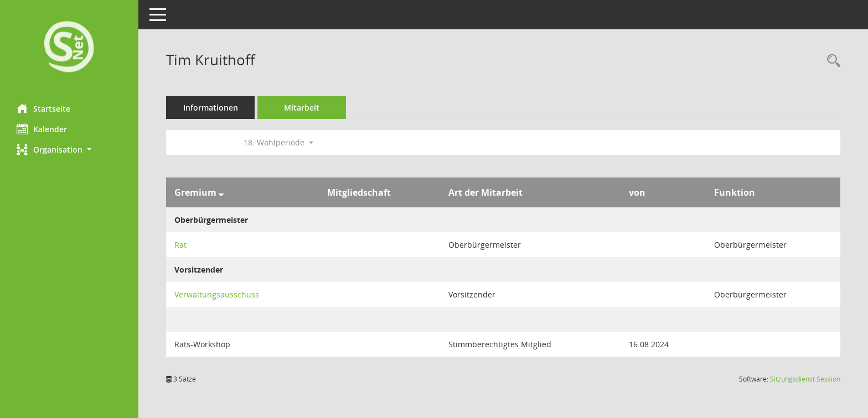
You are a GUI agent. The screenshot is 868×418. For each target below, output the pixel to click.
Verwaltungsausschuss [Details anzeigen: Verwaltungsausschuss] (217, 294)
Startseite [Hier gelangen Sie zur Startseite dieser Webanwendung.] (43, 108)
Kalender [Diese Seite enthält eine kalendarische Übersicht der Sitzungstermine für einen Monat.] (42, 129)
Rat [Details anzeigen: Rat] (180, 245)
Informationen (211, 108)
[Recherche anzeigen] (831, 61)
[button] (69, 150)
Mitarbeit (302, 108)
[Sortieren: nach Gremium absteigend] (221, 192)
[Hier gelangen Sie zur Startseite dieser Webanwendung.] (69, 48)
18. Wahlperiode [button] (278, 142)
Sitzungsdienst (805, 379)
